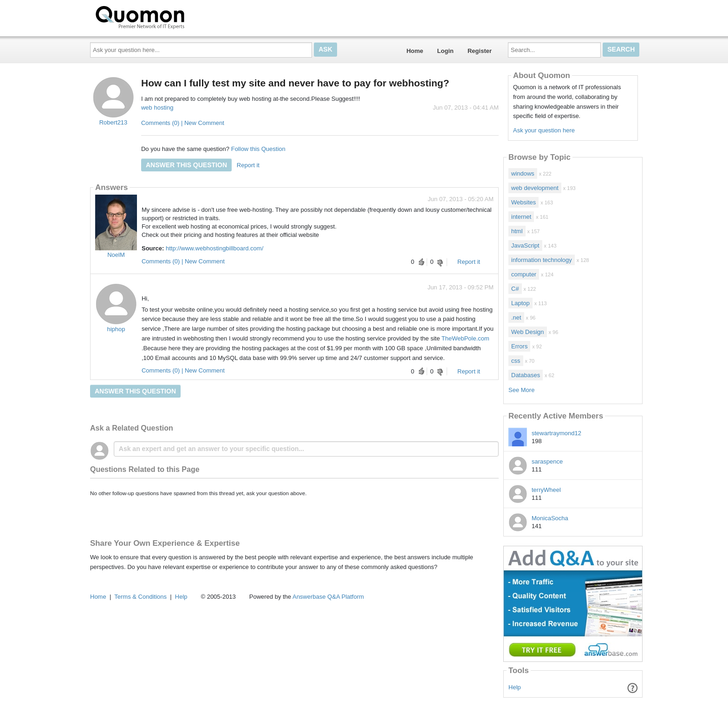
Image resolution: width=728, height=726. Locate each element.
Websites (523, 202)
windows (523, 173)
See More (521, 390)
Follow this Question (258, 149)
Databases (526, 375)
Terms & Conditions (140, 597)
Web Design (528, 332)
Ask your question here (544, 130)
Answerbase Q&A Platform (328, 597)
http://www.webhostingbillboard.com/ (214, 248)
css (516, 361)
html (517, 231)
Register (480, 51)
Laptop (520, 303)
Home (415, 51)
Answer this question (186, 165)
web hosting (157, 108)
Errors (519, 346)
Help (515, 687)
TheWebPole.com (465, 338)
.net (516, 317)
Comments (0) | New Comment (183, 123)
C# (515, 289)
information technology (542, 260)
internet (521, 217)
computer (524, 274)
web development (535, 188)
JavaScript (525, 245)
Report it (248, 165)
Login (445, 51)
